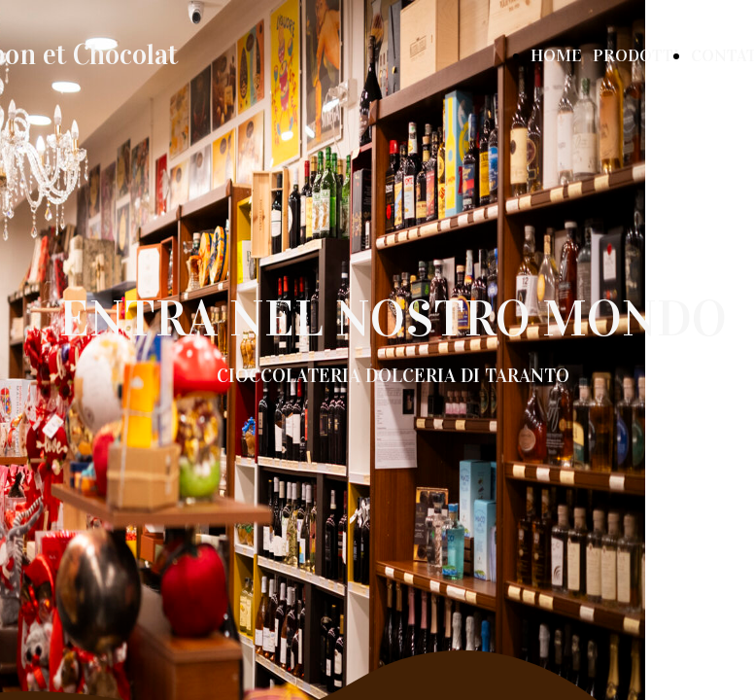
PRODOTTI (636, 55)
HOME (556, 55)
